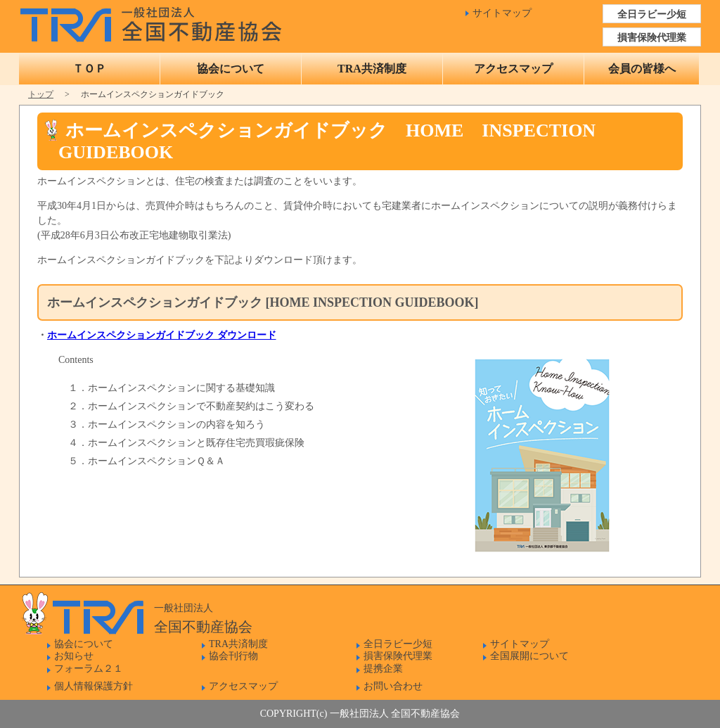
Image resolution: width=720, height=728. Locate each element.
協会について (231, 69)
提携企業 (383, 669)
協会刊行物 (233, 656)
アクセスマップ (513, 69)
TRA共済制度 (372, 69)
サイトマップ (502, 13)
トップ (41, 94)
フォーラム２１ (89, 669)
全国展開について (529, 656)
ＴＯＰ (89, 69)
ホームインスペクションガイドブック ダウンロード (162, 335)
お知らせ (74, 656)
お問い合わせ (393, 686)
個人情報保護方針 (94, 686)
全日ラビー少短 (652, 14)
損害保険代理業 (652, 38)
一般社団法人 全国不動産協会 (154, 21)
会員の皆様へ (642, 69)
